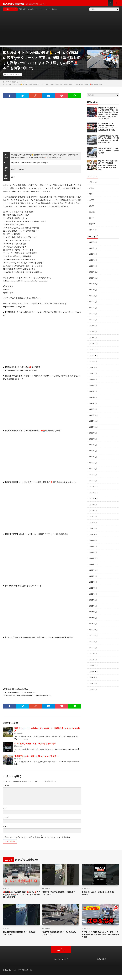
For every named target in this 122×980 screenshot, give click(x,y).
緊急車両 (92, 225)
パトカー (40, 11)
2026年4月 (93, 250)
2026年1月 (93, 267)
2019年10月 (94, 669)
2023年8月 (93, 438)
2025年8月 (93, 297)
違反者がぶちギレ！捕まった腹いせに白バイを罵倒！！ (37, 758)
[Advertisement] (61, 32)
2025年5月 (93, 315)
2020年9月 (93, 639)
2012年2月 (93, 686)
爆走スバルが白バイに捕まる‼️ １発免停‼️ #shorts (99, 896)
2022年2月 (93, 545)
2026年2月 (93, 261)
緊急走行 (22, 11)
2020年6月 (93, 645)
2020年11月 (94, 633)
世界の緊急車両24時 (25, 975)
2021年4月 (93, 604)
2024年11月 (94, 350)
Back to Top (61, 955)
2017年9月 (93, 680)
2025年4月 (93, 320)
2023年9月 (93, 433)
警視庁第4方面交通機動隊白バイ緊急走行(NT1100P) (22, 937)
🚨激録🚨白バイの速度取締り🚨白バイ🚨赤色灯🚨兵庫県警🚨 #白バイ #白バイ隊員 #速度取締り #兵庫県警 (22, 897)
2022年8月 (93, 509)
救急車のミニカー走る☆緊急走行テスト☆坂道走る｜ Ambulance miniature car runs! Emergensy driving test (108, 167)
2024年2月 (93, 403)
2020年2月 (93, 657)
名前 (5, 810)
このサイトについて (61, 964)
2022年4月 (93, 533)
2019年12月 (94, 663)
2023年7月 (93, 444)
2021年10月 (94, 568)
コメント (6, 788)
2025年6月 (93, 309)
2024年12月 (94, 344)
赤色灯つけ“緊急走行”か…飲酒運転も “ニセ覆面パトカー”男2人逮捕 (109, 153)
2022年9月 (93, 503)
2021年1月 (93, 621)
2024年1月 (93, 409)
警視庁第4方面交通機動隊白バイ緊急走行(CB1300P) (61, 896)
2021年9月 (93, 574)
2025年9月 (93, 291)
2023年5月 (93, 456)
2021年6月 (93, 592)
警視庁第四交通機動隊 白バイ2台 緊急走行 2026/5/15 (60, 937)
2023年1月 (93, 480)
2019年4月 (93, 674)
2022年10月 (94, 497)
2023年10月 (94, 427)
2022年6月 (93, 521)
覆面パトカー (94, 231)
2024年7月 (93, 374)
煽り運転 (31, 11)
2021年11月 (94, 562)
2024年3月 (93, 397)
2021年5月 (93, 598)
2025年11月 (94, 279)
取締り (92, 196)
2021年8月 (93, 580)
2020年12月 (94, 627)
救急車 (92, 202)
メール (6, 820)
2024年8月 (93, 368)
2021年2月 (93, 615)
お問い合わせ (102, 964)
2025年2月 (93, 332)
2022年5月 (93, 527)
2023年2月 (93, 474)
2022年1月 (93, 551)
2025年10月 (94, 285)
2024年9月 (93, 362)
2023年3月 (93, 468)
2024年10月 (94, 356)
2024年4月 (93, 391)
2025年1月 (93, 338)
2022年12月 (94, 486)
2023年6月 (93, 450)
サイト (5, 829)
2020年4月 (93, 651)
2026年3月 (93, 256)
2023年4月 (93, 462)
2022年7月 (93, 515)
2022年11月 (94, 492)
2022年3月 (93, 539)
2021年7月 (93, 586)
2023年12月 (94, 415)
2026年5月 (93, 244)
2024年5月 (93, 385)
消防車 (55, 11)
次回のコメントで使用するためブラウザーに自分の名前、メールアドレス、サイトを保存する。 (37, 839)
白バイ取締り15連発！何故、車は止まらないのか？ (35, 746)
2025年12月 (94, 273)
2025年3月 (93, 326)
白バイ (48, 11)
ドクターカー (94, 184)
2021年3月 (93, 610)
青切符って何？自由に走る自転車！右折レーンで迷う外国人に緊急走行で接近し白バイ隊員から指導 (100, 939)
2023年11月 (94, 421)
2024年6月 (93, 379)
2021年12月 (94, 556)
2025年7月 (93, 303)
